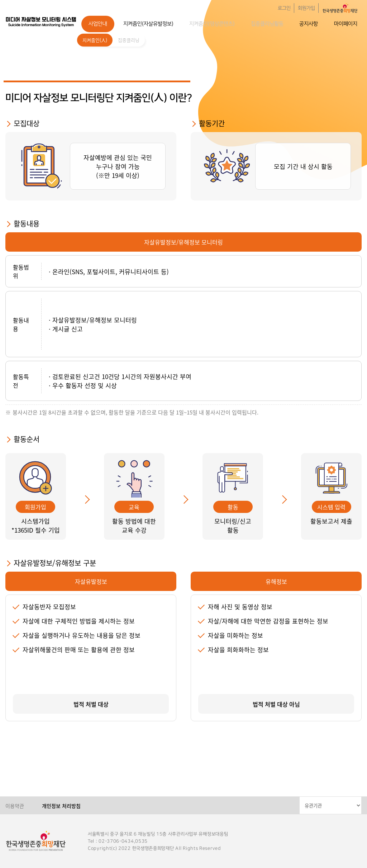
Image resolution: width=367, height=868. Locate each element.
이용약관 (15, 806)
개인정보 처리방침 (61, 806)
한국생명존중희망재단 (41, 21)
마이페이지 (346, 24)
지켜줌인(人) (95, 40)
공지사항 (309, 24)
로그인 (284, 8)
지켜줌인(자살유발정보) (148, 24)
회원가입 (306, 8)
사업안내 (98, 24)
